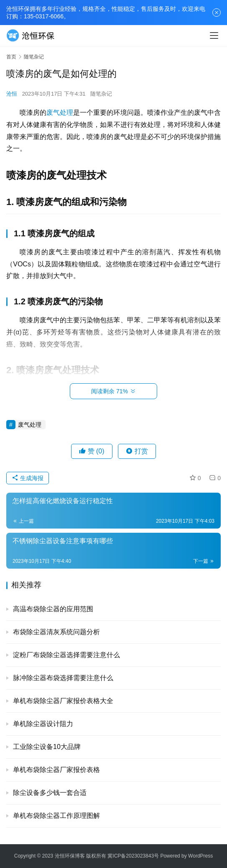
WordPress (200, 856)
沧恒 (12, 94)
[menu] (214, 35)
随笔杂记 (101, 94)
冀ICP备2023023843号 (133, 856)
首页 (11, 57)
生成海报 (28, 478)
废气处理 (60, 113)
